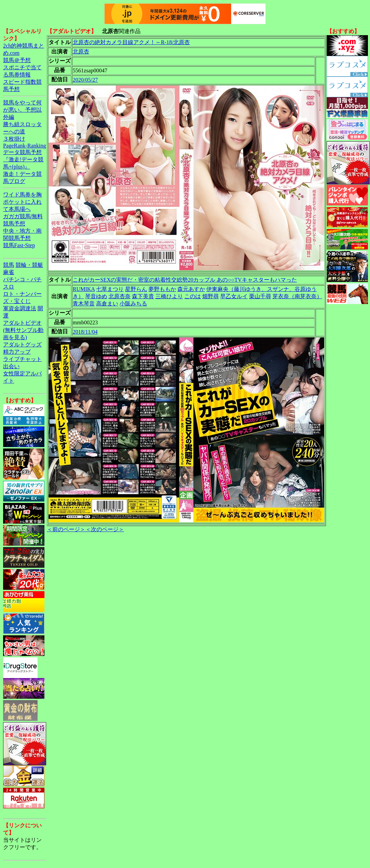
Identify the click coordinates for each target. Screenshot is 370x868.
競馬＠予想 (17, 60)
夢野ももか (162, 289)
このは (193, 296)
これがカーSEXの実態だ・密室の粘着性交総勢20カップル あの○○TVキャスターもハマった (185, 280)
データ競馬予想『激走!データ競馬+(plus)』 (23, 159)
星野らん (136, 289)
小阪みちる (133, 304)
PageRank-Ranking (24, 146)
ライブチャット (22, 359)
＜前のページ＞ (66, 529)
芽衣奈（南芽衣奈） (297, 296)
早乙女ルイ (234, 296)
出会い (11, 366)
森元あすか (191, 289)
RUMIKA (84, 289)
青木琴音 (84, 304)
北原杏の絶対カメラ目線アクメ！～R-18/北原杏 (131, 42)
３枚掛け (14, 139)
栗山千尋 (260, 296)
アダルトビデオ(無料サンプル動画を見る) (23, 330)
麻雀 (9, 272)
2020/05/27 (85, 80)
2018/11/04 (85, 332)
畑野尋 (210, 296)
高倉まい (107, 304)
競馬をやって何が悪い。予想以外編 (22, 110)
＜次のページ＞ (105, 529)
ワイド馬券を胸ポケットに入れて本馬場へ (22, 202)
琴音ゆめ (96, 296)
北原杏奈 (120, 296)
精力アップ (17, 352)
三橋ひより (169, 296)
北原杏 (81, 52)
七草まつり (110, 289)
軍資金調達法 (20, 308)
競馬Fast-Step (19, 245)
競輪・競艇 (29, 265)
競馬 (9, 265)
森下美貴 (143, 296)
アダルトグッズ (22, 345)
